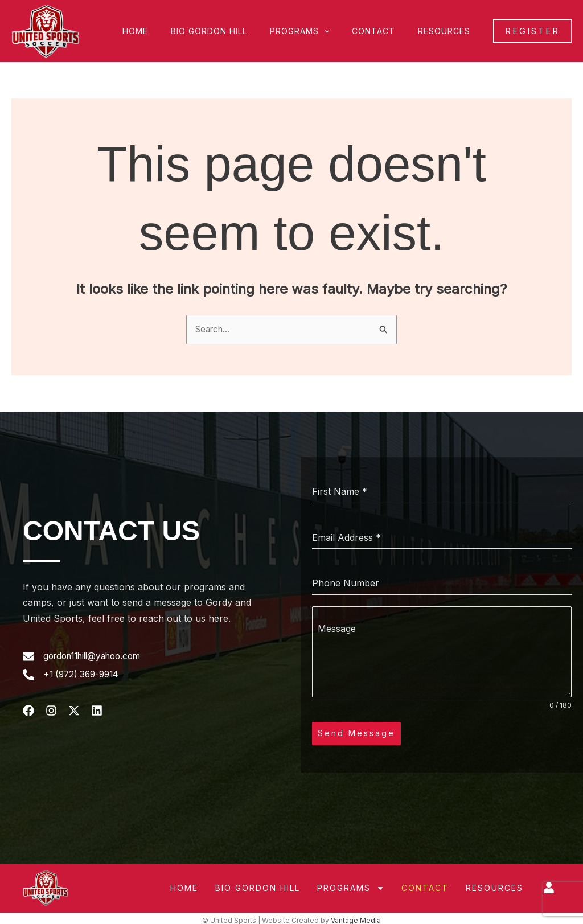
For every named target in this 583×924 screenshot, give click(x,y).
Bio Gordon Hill (233, 31)
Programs (317, 31)
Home (166, 31)
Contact (384, 31)
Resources (447, 31)
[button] (341, 31)
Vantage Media (356, 916)
